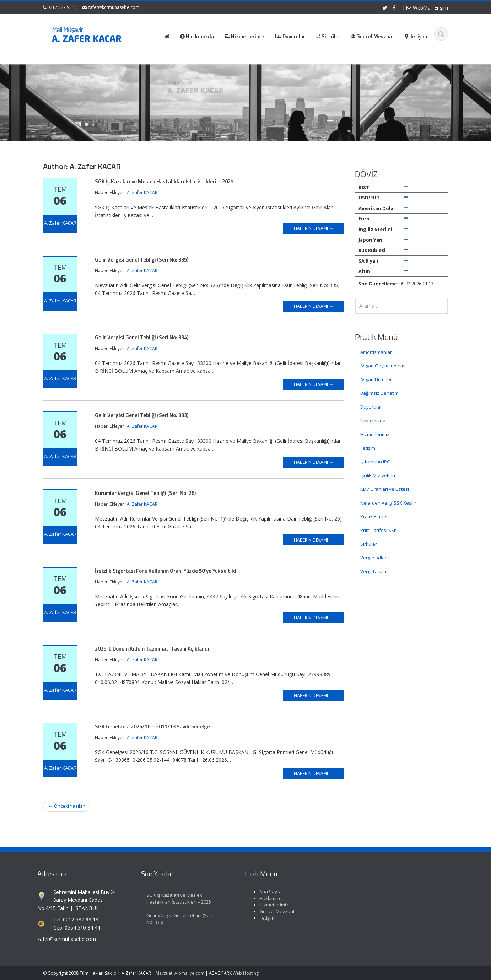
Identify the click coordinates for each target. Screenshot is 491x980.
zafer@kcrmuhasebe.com (114, 7)
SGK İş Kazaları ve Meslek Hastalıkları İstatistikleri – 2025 (164, 181)
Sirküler (369, 544)
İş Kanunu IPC (375, 462)
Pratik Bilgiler (374, 516)
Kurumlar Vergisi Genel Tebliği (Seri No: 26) (145, 493)
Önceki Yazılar (66, 806)
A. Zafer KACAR (142, 192)
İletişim (368, 448)
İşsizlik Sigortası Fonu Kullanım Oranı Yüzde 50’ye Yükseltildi (166, 571)
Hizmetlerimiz (375, 434)
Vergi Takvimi (374, 571)
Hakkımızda (373, 421)
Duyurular (371, 407)
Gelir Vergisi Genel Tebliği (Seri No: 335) (142, 260)
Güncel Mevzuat (272, 911)
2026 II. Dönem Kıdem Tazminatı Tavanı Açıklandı (152, 649)
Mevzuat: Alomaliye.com (180, 973)
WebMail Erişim (427, 8)
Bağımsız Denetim (379, 393)
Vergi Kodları (374, 558)
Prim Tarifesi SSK (379, 530)
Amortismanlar (376, 352)
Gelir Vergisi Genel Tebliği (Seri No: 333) (142, 415)
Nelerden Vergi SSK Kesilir (388, 503)
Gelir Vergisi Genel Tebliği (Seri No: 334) (142, 337)
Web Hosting (246, 973)
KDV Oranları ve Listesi (385, 489)
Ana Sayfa (266, 892)
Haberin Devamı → (314, 228)
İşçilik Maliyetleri (378, 475)
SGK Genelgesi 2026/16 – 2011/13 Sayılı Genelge (152, 726)
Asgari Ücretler (376, 379)
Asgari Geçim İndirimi (383, 366)
